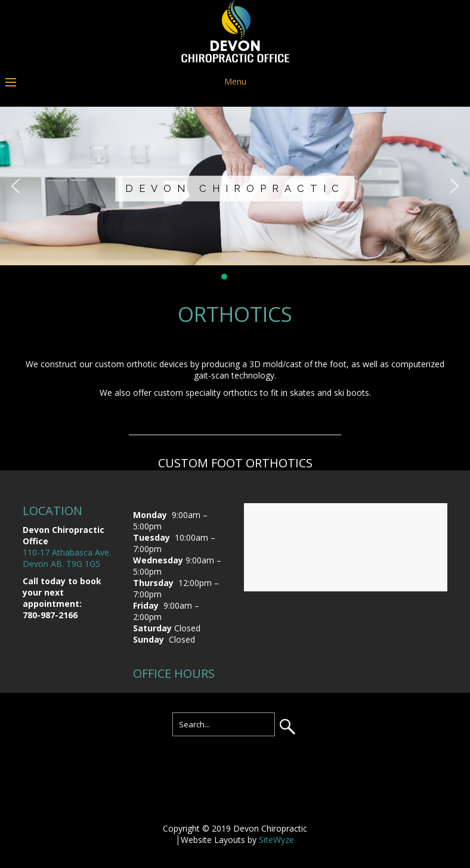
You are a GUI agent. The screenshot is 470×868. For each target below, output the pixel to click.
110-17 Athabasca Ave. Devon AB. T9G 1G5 (67, 558)
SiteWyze (276, 840)
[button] (16, 186)
